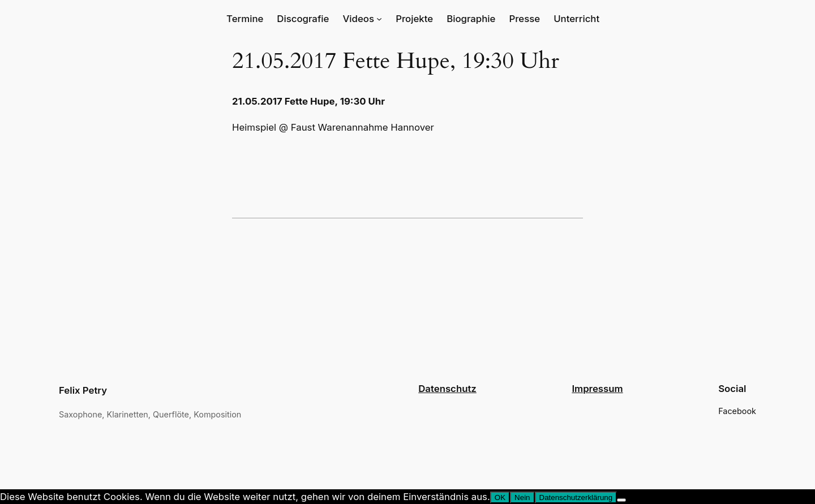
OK (500, 497)
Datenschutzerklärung (576, 497)
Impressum (597, 389)
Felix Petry (83, 390)
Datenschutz (447, 389)
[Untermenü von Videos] (379, 19)
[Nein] (621, 500)
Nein (522, 497)
